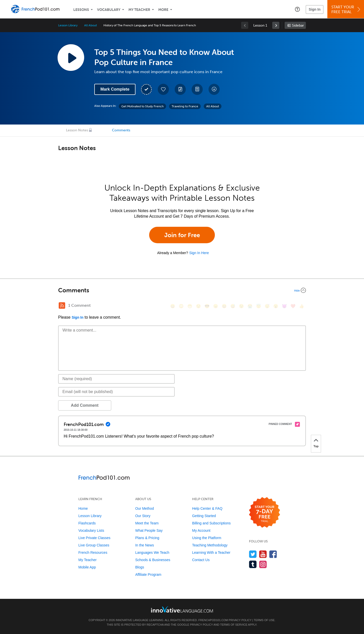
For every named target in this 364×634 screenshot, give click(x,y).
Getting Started (204, 516)
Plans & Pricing (147, 538)
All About (90, 25)
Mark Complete (115, 89)
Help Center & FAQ (207, 508)
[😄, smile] (173, 306)
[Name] (116, 379)
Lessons (81, 10)
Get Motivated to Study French (142, 106)
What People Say (149, 530)
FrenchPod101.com (213, 620)
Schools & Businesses (153, 560)
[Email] (116, 392)
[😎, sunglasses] (207, 306)
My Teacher (139, 10)
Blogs (140, 567)
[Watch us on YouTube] (263, 554)
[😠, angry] (216, 306)
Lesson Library (68, 25)
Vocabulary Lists (91, 530)
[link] (276, 25)
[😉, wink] (241, 306)
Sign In (315, 9)
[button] (297, 9)
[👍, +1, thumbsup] (302, 306)
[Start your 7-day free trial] (265, 513)
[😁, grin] (190, 306)
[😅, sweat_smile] (233, 306)
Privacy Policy (240, 620)
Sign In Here (199, 253)
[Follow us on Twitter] (253, 554)
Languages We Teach (152, 553)
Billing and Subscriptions (211, 523)
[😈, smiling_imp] (284, 306)
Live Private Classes (94, 538)
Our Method (145, 508)
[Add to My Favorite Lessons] (163, 89)
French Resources (93, 553)
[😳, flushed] (181, 306)
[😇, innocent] (259, 306)
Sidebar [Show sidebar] (298, 25)
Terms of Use (264, 620)
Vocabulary (109, 10)
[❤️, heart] (293, 306)
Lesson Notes (77, 130)
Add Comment (85, 405)
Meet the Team (147, 523)
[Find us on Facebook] (273, 554)
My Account (201, 530)
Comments (121, 130)
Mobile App (87, 567)
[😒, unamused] (198, 306)
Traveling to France (185, 106)
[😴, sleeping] (267, 306)
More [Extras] (163, 10)
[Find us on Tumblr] (253, 564)
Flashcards (87, 523)
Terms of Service (234, 625)
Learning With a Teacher (211, 553)
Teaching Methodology (210, 545)
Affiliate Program (148, 575)
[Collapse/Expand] (182, 290)
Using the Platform (207, 538)
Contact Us (201, 560)
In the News (145, 545)
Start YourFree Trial (346, 9)
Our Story (143, 516)
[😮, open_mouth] (276, 306)
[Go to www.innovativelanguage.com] (182, 609)
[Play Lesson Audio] (71, 57)
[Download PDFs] (197, 89)
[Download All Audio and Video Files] (214, 89)
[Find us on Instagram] (263, 564)
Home (83, 508)
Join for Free (182, 235)
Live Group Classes (94, 545)
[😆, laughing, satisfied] (224, 306)
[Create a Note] (180, 89)
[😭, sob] (250, 306)
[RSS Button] (62, 305)
